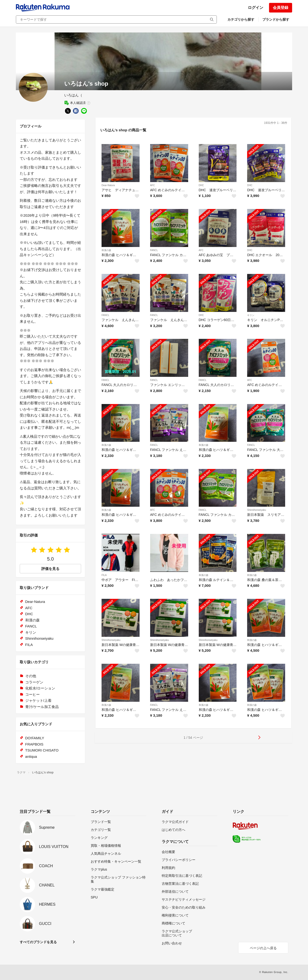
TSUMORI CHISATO (42, 750)
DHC (201, 185)
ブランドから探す (276, 19)
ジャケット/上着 (38, 700)
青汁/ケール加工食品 (42, 707)
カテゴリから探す (241, 19)
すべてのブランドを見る (38, 942)
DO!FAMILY (35, 738)
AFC (153, 185)
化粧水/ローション (40, 688)
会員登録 (281, 8)
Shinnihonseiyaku (257, 510)
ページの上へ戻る (263, 948)
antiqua (31, 756)
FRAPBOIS (34, 744)
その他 (31, 676)
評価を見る (50, 569)
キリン (251, 315)
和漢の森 (106, 250)
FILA (104, 575)
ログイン (256, 8)
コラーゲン (34, 682)
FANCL (154, 250)
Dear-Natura (108, 185)
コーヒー (32, 694)
